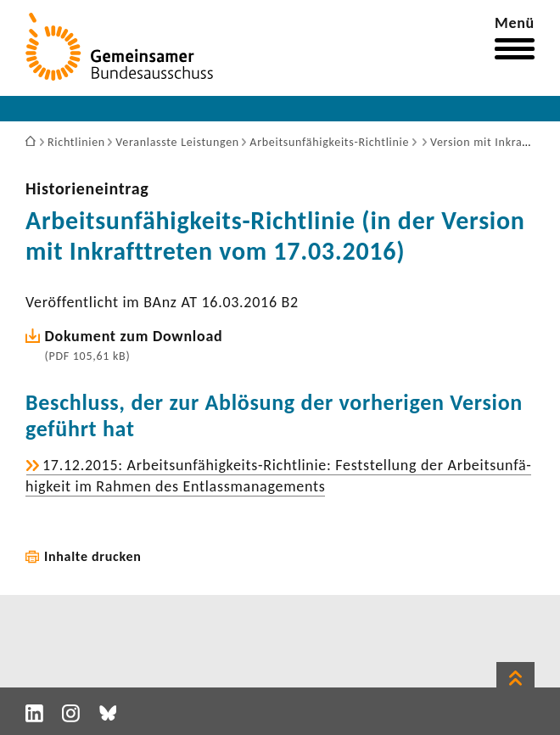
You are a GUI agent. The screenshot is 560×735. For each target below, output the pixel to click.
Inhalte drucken (93, 556)
